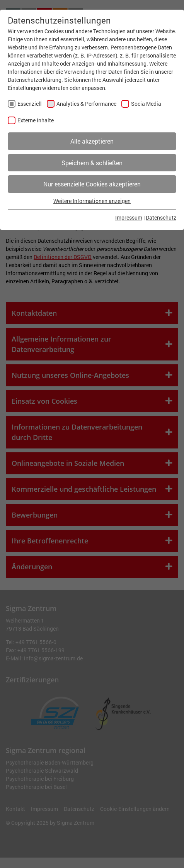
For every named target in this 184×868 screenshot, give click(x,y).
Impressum (129, 217)
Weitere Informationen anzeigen (92, 201)
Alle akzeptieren (92, 141)
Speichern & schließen (92, 163)
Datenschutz (161, 217)
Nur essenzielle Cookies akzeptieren (92, 184)
